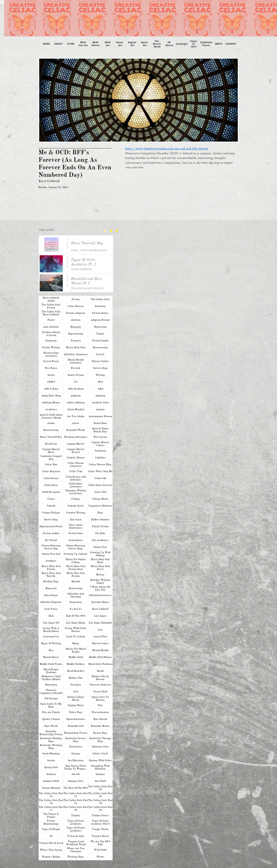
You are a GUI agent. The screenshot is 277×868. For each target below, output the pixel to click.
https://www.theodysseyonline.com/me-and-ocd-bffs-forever (167, 148)
